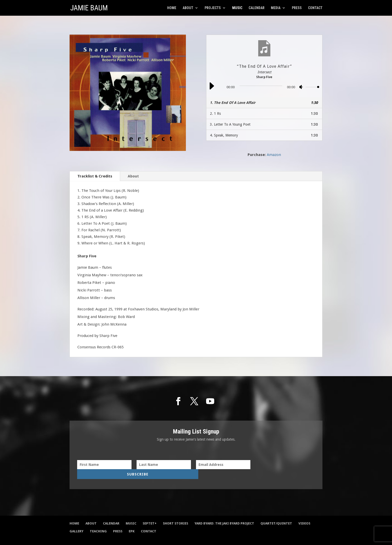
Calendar (257, 8)
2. (215, 113)
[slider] (261, 86)
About (188, 8)
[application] (264, 87)
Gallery (77, 522)
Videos (304, 514)
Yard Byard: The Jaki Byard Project (224, 514)
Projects (213, 8)
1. (233, 103)
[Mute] (301, 88)
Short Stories (176, 514)
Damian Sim (122, 537)
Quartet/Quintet (276, 514)
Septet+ (150, 514)
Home (172, 8)
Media (276, 8)
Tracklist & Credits (95, 176)
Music (237, 8)
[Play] (211, 89)
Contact (315, 8)
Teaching (98, 522)
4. (224, 135)
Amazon (274, 155)
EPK (132, 522)
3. (230, 124)
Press (297, 8)
